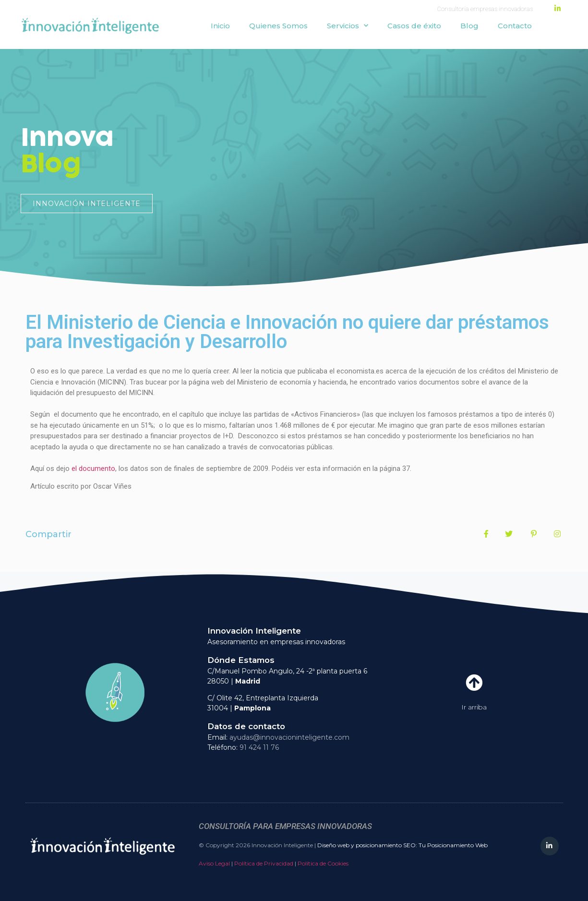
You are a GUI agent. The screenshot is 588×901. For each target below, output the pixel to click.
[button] (87, 204)
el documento (93, 469)
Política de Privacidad (264, 863)
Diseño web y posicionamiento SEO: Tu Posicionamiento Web (402, 845)
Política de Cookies (323, 863)
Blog (469, 26)
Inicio (220, 26)
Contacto (515, 26)
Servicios (348, 26)
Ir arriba (474, 707)
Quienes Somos (278, 26)
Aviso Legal (214, 863)
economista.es (360, 371)
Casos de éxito (414, 26)
